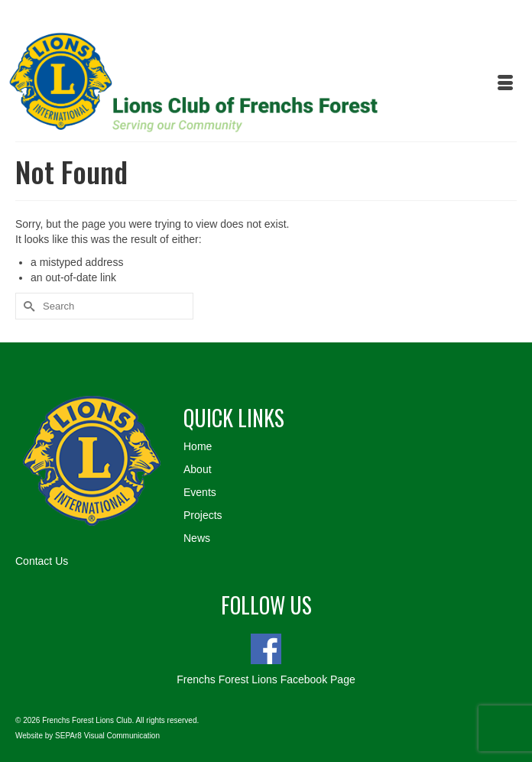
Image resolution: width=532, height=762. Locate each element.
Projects (203, 515)
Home (198, 446)
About (198, 469)
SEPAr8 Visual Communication (107, 736)
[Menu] (505, 84)
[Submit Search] (27, 306)
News (197, 538)
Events (200, 492)
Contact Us (42, 561)
